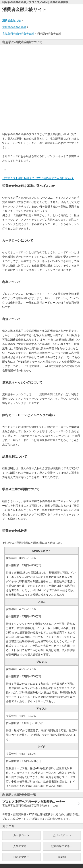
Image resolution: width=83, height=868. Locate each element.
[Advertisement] (41, 88)
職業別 (62, 857)
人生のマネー (21, 846)
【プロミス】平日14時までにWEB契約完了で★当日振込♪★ (38, 178)
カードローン (21, 835)
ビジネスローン (62, 835)
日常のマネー (21, 857)
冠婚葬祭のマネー (62, 846)
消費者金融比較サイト (24, 9)
